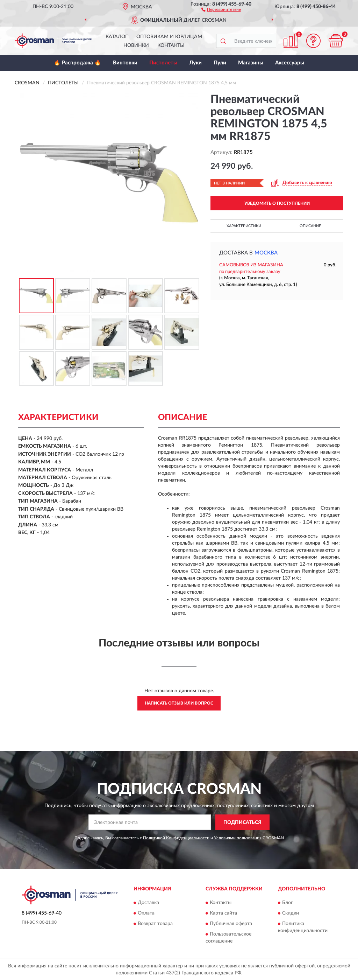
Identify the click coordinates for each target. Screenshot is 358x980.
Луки (195, 63)
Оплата (146, 913)
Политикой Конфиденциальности (176, 838)
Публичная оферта (231, 924)
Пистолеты (163, 63)
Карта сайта (223, 913)
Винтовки (125, 63)
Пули (220, 63)
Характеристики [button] (244, 226)
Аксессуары (290, 63)
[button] (221, 9)
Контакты (171, 45)
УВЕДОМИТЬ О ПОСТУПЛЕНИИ (277, 203)
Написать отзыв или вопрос (179, 703)
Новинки (136, 45)
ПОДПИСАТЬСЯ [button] (242, 822)
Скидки (291, 913)
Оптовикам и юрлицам (169, 37)
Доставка (148, 903)
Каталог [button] (117, 37)
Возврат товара (155, 924)
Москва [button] (266, 253)
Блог (288, 903)
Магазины (251, 63)
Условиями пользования (238, 838)
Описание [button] (310, 226)
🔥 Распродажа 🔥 (77, 63)
